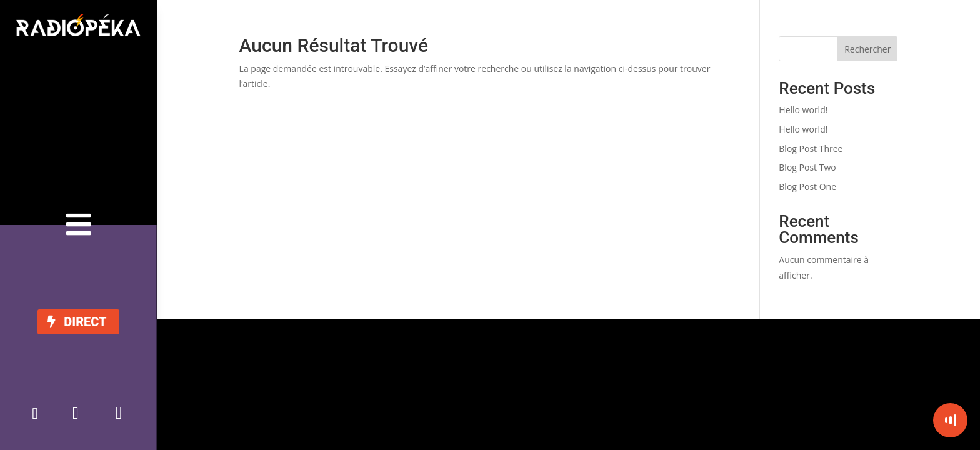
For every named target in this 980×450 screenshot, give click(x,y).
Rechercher (867, 49)
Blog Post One (807, 187)
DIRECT (85, 322)
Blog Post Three (811, 148)
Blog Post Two (807, 167)
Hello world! (803, 110)
